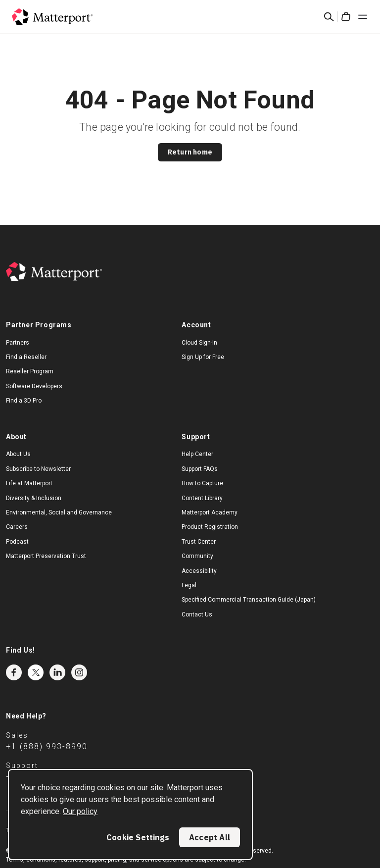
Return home (190, 152)
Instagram (79, 672)
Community (197, 556)
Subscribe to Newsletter (38, 469)
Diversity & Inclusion (34, 498)
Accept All (210, 837)
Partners (18, 343)
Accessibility (199, 571)
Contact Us (197, 614)
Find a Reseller (26, 357)
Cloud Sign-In (199, 343)
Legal (189, 585)
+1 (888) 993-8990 (47, 746)
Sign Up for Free (203, 357)
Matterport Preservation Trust (46, 556)
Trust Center (199, 542)
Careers (17, 527)
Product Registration (210, 527)
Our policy (80, 811)
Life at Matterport (29, 483)
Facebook (14, 672)
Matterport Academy (210, 512)
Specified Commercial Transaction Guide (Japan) (249, 600)
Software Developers (34, 386)
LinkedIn (57, 672)
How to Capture (202, 483)
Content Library (202, 498)
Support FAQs (200, 469)
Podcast (17, 542)
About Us (18, 454)
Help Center (197, 454)
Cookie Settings (138, 837)
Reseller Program (30, 371)
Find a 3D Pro (24, 401)
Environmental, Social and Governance (59, 512)
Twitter (36, 672)
